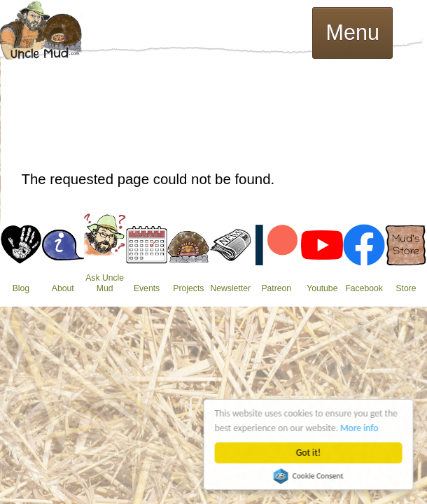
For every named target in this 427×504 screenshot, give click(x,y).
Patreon (276, 288)
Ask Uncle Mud (105, 283)
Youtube (322, 288)
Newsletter (230, 288)
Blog (21, 288)
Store (406, 288)
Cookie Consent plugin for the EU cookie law (309, 476)
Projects (188, 288)
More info (360, 428)
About (63, 288)
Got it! (308, 453)
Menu (353, 32)
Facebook (364, 288)
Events (147, 288)
